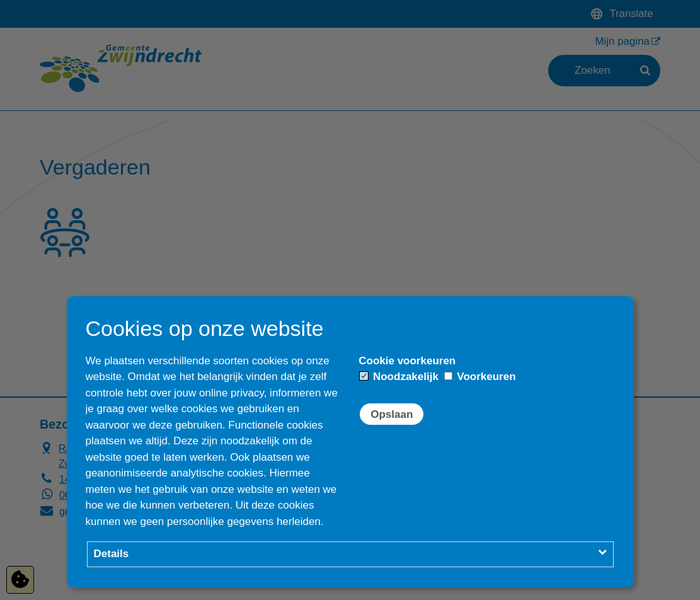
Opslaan (392, 414)
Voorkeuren (480, 377)
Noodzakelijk (399, 377)
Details (112, 554)
